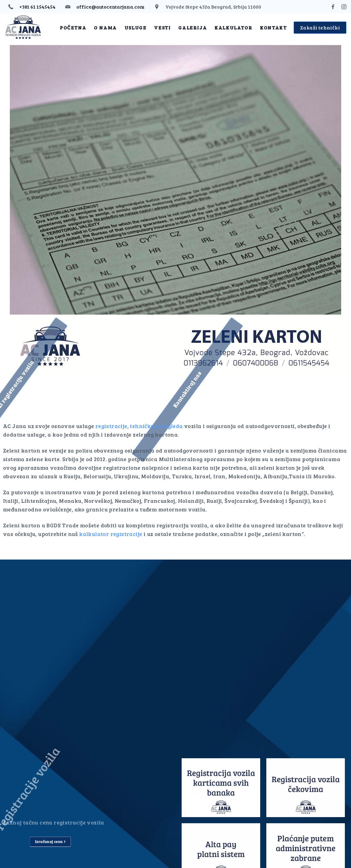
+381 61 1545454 (37, 7)
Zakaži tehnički (320, 28)
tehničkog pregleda (156, 426)
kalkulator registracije (111, 534)
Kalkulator (233, 27)
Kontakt (273, 27)
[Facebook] (333, 7)
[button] (139, 390)
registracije (111, 426)
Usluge (136, 27)
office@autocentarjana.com (110, 7)
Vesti (162, 27)
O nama (105, 27)
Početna (73, 27)
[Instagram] (344, 7)
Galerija (193, 27)
